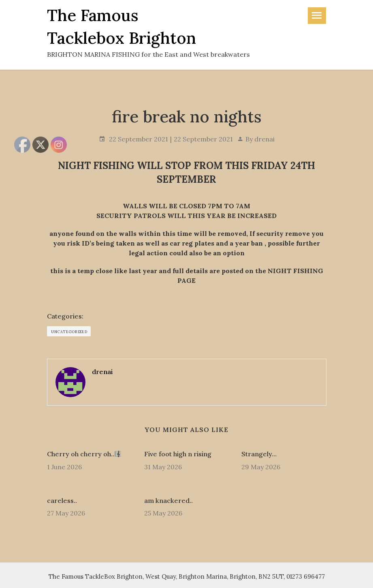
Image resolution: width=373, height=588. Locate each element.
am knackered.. (168, 500)
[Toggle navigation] (317, 16)
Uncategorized (69, 332)
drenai (264, 139)
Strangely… (259, 454)
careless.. (62, 500)
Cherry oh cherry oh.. (84, 454)
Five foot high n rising (178, 454)
